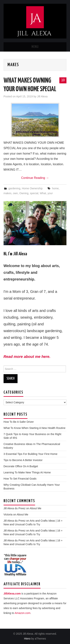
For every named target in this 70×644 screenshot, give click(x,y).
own (15, 193)
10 (63, 80)
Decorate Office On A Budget (21, 466)
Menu (35, 47)
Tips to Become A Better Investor (23, 460)
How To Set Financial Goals (20, 479)
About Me (36, 508)
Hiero (27, 639)
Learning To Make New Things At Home (27, 472)
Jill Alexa (42, 96)
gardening (14, 188)
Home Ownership (32, 188)
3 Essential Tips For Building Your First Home (31, 454)
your (50, 193)
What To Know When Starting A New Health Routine (35, 428)
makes (7, 193)
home (55, 188)
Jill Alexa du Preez (15, 508)
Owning (24, 193)
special (34, 193)
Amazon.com (23, 613)
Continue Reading (35, 178)
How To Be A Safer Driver (19, 422)
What (43, 193)
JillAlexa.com (12, 594)
